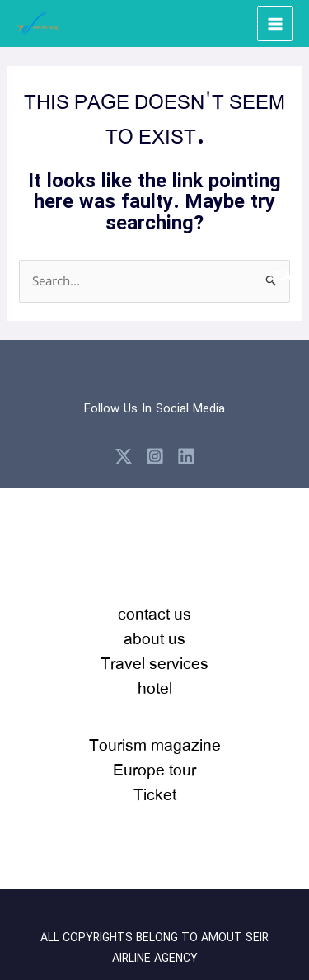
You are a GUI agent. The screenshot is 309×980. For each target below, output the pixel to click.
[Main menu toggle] (275, 24)
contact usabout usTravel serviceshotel (154, 650)
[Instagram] (155, 456)
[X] (124, 456)
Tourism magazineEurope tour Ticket (155, 769)
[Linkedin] (186, 456)
